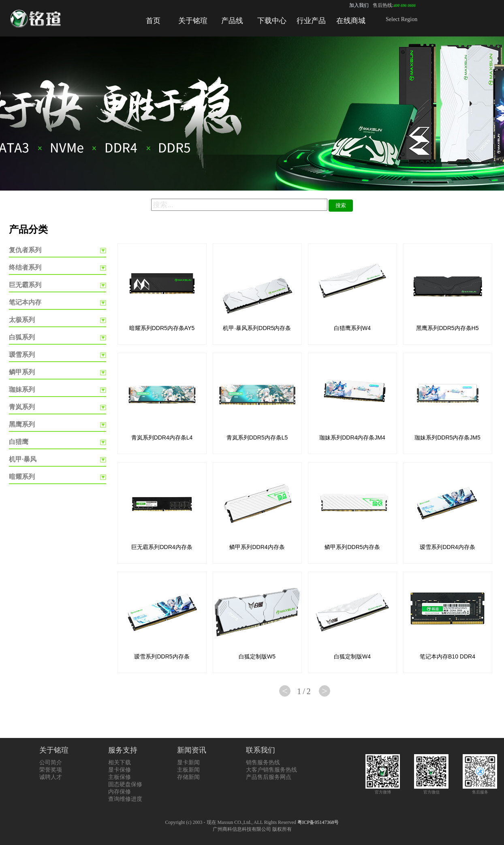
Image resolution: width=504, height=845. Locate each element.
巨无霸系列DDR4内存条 (162, 547)
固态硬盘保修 (125, 784)
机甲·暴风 (23, 459)
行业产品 (311, 21)
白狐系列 (22, 337)
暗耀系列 (22, 477)
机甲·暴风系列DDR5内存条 (257, 328)
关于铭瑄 (193, 21)
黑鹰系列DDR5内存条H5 (447, 328)
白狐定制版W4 (352, 656)
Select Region (401, 19)
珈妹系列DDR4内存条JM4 (352, 438)
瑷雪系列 (22, 355)
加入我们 (359, 5)
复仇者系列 (25, 250)
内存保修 (120, 792)
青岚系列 (22, 407)
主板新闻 (188, 770)
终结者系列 (25, 267)
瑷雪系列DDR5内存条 (162, 656)
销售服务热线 (263, 762)
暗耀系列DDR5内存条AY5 (162, 328)
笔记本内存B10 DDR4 (447, 656)
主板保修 (120, 777)
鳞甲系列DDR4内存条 (257, 547)
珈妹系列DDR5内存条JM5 (447, 438)
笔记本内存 (25, 302)
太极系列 (22, 320)
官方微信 (431, 790)
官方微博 (383, 790)
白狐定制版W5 (257, 656)
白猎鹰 (19, 442)
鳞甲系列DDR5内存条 (352, 547)
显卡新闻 (188, 762)
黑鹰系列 (22, 424)
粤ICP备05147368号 (318, 822)
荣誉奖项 (51, 770)
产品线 (232, 21)
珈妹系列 (22, 389)
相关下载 (120, 762)
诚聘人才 (51, 777)
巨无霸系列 (25, 285)
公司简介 (51, 762)
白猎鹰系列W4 (352, 328)
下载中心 (272, 21)
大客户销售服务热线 (271, 770)
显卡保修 (120, 770)
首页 (153, 21)
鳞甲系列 (22, 372)
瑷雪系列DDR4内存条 (447, 547)
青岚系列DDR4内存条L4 (162, 438)
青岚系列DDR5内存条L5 (257, 438)
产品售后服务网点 (269, 777)
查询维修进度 (125, 799)
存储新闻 (188, 777)
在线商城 (351, 21)
